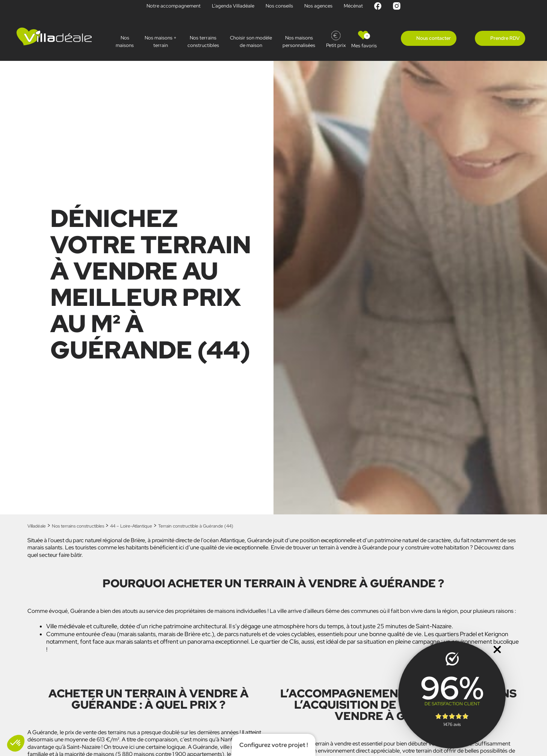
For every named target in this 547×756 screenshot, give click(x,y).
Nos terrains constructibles (203, 42)
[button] (16, 743)
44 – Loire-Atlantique (131, 526)
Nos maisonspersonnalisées (299, 42)
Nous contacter (434, 38)
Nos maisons (125, 42)
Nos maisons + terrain (161, 42)
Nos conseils (279, 6)
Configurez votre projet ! (274, 745)
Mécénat (353, 6)
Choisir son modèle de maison (251, 42)
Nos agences (318, 6)
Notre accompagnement (174, 6)
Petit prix (336, 45)
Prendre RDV (505, 38)
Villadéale (37, 526)
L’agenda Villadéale (233, 6)
